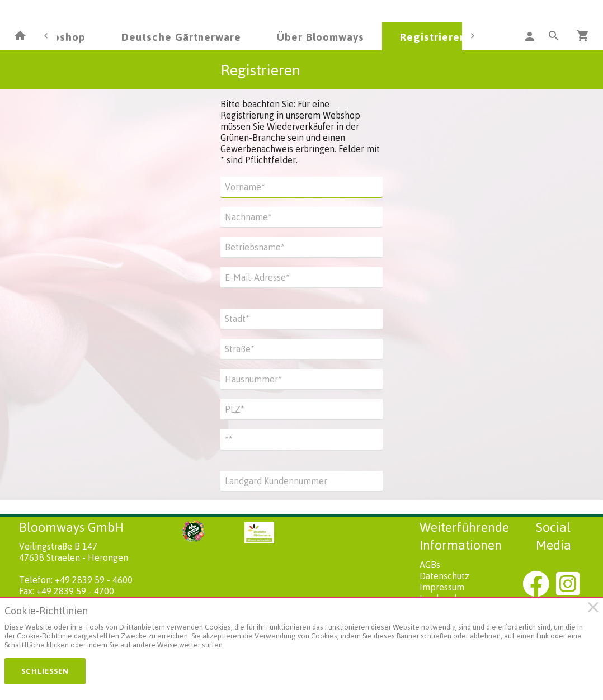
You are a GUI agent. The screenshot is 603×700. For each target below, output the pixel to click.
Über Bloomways (321, 37)
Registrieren (433, 37)
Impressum (442, 587)
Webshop (61, 37)
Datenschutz (444, 576)
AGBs (430, 565)
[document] (296, 630)
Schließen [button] (45, 671)
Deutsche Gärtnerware (181, 37)
